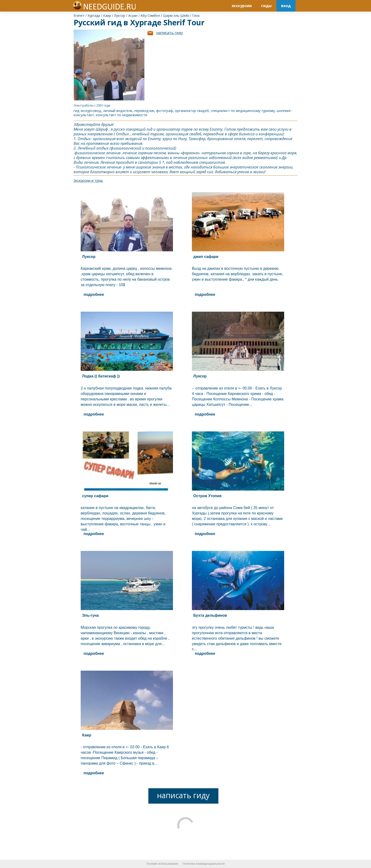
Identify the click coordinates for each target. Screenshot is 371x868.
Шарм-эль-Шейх (176, 15)
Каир (107, 15)
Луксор (120, 15)
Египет (79, 15)
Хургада (94, 15)
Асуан (133, 15)
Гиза (196, 15)
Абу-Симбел (150, 15)
